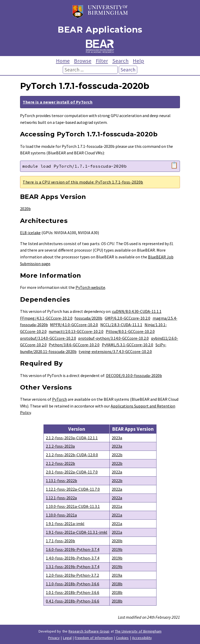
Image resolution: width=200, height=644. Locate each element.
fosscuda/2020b (88, 318)
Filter (102, 61)
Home (63, 61)
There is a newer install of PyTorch (58, 102)
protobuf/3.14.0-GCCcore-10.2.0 (48, 338)
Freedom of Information (94, 638)
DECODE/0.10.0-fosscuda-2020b (134, 375)
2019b (117, 549)
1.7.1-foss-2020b (60, 541)
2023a (117, 438)
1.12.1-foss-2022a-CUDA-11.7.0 (73, 489)
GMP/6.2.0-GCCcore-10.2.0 (127, 318)
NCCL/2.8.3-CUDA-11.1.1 (121, 325)
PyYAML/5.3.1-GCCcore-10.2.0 (127, 345)
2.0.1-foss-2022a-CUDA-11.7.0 (72, 472)
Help (138, 61)
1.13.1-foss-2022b (61, 481)
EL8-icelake (30, 233)
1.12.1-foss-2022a (61, 498)
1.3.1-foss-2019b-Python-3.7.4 (73, 567)
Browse (83, 61)
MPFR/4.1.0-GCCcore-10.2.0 (74, 325)
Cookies (122, 638)
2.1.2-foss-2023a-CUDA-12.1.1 (72, 438)
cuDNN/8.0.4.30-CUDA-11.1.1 (137, 311)
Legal (67, 638)
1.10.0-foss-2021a (61, 515)
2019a (117, 575)
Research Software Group (89, 631)
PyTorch (60, 399)
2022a (117, 472)
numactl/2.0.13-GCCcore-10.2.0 (76, 331)
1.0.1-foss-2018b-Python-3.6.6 (73, 592)
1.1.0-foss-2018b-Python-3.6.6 (73, 584)
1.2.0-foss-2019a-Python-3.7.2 (72, 575)
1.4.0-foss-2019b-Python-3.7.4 (73, 558)
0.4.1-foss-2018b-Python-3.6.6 (73, 601)
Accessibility (142, 638)
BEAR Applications (100, 30)
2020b (25, 209)
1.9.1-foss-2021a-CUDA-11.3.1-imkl (77, 532)
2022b (117, 455)
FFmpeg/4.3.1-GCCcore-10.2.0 (46, 318)
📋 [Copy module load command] (174, 165)
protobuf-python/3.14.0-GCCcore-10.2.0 (113, 338)
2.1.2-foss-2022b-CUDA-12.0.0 (72, 455)
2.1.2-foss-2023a (60, 446)
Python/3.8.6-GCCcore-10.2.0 (74, 345)
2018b (117, 584)
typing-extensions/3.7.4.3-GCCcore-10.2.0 (115, 351)
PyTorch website (90, 287)
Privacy (54, 638)
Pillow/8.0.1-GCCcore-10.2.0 (130, 331)
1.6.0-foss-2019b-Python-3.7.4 (73, 549)
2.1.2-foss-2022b (60, 463)
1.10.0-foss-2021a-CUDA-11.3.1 (73, 506)
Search (120, 61)
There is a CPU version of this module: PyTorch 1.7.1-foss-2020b (83, 182)
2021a (117, 506)
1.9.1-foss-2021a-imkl (65, 524)
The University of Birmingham (138, 631)
